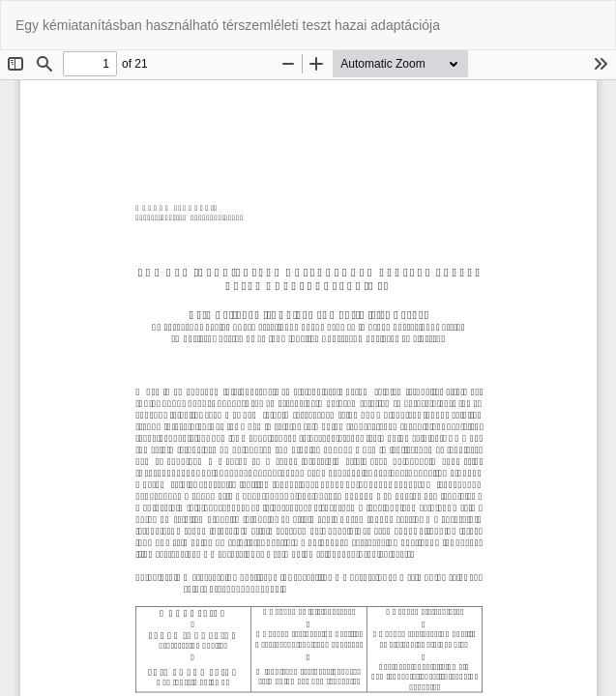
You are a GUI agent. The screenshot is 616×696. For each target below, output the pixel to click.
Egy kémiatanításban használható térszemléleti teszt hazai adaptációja (228, 25)
